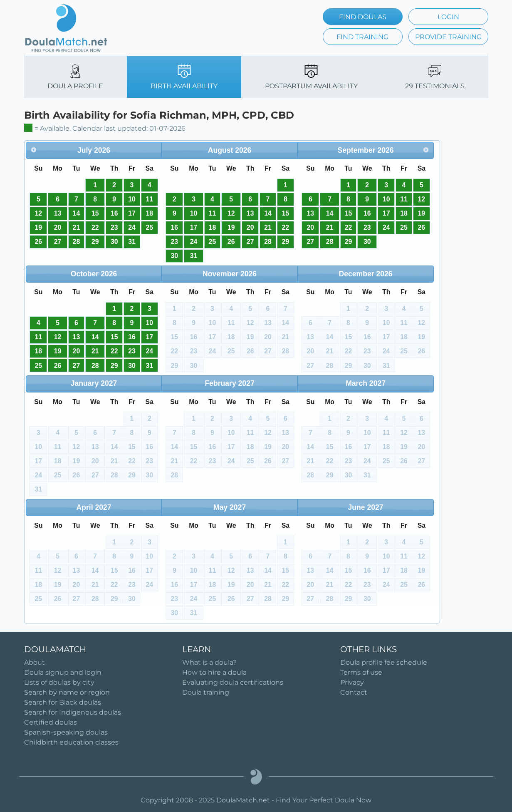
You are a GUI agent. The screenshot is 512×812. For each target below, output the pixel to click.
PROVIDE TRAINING (448, 37)
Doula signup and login (63, 672)
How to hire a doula (214, 672)
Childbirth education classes (71, 742)
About (35, 662)
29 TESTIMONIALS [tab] (435, 77)
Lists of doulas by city (59, 682)
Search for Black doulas (63, 702)
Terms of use (361, 672)
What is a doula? (209, 662)
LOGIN (448, 17)
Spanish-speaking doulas (66, 732)
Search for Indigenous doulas (73, 712)
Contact (354, 692)
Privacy (352, 682)
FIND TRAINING (362, 37)
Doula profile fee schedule (384, 662)
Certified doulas (51, 722)
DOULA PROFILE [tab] (75, 77)
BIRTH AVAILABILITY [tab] (184, 77)
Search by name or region (67, 692)
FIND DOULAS (363, 17)
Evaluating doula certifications (233, 682)
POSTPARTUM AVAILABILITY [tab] (311, 77)
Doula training (206, 692)
